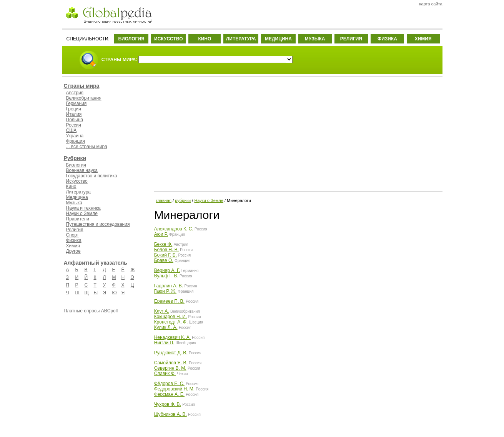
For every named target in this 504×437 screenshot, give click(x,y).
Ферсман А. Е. (169, 394)
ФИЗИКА (387, 39)
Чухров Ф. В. (168, 404)
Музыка (74, 203)
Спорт (73, 235)
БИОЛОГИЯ (131, 39)
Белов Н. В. (166, 250)
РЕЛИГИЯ (351, 39)
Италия (74, 114)
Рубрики (75, 158)
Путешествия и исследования (98, 224)
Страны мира (82, 86)
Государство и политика (92, 176)
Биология (76, 165)
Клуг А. (162, 311)
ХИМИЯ (423, 39)
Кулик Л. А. (166, 327)
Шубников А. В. (170, 414)
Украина (75, 136)
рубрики (183, 200)
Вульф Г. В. (166, 276)
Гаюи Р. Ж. (165, 291)
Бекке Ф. (163, 244)
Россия (74, 125)
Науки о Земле (82, 213)
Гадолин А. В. (169, 286)
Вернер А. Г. (167, 270)
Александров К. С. (174, 229)
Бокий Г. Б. (166, 255)
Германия (77, 103)
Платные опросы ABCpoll (91, 311)
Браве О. (164, 260)
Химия (73, 246)
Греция (74, 109)
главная (164, 200)
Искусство (77, 181)
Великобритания (84, 98)
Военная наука (82, 170)
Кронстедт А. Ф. (171, 322)
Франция (76, 141)
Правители (78, 219)
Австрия (75, 93)
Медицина (77, 197)
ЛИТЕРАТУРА (241, 39)
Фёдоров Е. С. (169, 384)
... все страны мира (87, 147)
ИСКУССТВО (168, 39)
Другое (73, 251)
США (72, 130)
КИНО (205, 39)
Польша (75, 120)
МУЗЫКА (315, 39)
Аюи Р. (161, 234)
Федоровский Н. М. (174, 389)
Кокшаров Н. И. (171, 317)
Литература (79, 192)
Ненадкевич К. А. (172, 337)
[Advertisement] (298, 133)
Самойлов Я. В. (171, 363)
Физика (74, 240)
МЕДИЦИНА (278, 39)
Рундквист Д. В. (171, 353)
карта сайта (431, 4)
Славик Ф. (165, 374)
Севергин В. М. (170, 368)
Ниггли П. (164, 343)
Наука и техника (83, 208)
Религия (75, 230)
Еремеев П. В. (169, 301)
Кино (71, 187)
